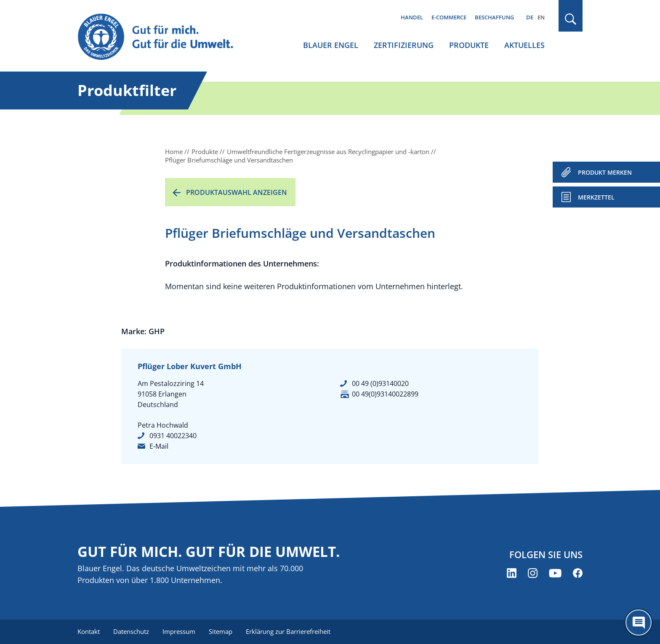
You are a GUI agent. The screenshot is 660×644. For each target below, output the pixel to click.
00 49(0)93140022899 (385, 394)
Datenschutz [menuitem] (131, 631)
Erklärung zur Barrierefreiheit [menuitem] (288, 631)
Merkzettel (596, 197)
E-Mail (159, 446)
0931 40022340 (173, 436)
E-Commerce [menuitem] (449, 17)
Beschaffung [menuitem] (494, 17)
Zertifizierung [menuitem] (404, 45)
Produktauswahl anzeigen (237, 192)
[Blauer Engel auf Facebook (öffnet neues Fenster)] (578, 573)
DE (530, 17)
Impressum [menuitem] (179, 631)
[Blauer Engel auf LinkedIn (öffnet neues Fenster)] (512, 573)
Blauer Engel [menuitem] (331, 45)
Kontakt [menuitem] (89, 631)
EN (541, 17)
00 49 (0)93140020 (380, 383)
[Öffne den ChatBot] (639, 623)
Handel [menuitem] (412, 17)
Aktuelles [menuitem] (524, 45)
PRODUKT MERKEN (605, 172)
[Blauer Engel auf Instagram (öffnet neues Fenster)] (533, 573)
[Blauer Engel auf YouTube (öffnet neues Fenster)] (555, 573)
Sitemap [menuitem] (221, 631)
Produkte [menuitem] (469, 45)
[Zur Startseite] (163, 37)
